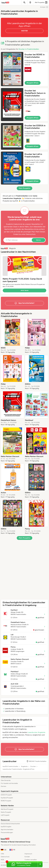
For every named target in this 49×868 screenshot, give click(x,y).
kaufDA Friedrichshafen (10, 766)
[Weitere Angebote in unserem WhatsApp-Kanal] (22, 864)
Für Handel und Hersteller (9, 783)
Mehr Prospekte (24, 188)
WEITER (24, 31)
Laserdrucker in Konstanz (13, 709)
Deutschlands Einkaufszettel (10, 824)
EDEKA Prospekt (6, 795)
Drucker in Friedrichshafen (29, 49)
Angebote (24, 766)
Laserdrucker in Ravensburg (14, 711)
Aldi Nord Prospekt (7, 809)
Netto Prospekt (6, 812)
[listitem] (12, 336)
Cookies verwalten (31, 860)
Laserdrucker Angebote (37, 732)
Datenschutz (31, 234)
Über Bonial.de (6, 780)
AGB (2, 860)
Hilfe (2, 854)
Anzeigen (44, 7)
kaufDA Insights (6, 827)
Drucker (33, 766)
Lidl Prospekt (5, 815)
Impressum (28, 854)
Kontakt (27, 857)
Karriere (3, 786)
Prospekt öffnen (33, 83)
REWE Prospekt (6, 801)
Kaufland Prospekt (7, 798)
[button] (24, 69)
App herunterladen (7, 830)
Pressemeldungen (7, 832)
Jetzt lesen (25, 290)
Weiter (38, 240)
